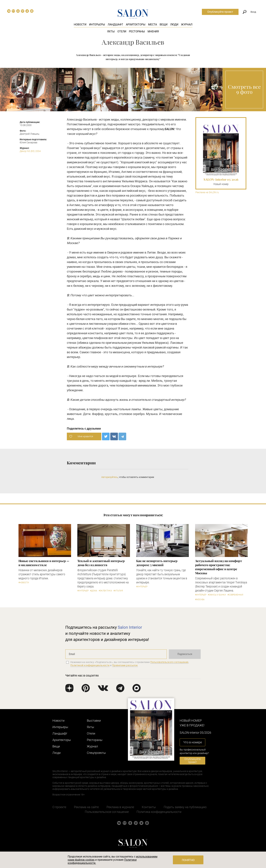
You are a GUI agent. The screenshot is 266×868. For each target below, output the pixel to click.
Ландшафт (115, 25)
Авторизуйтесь (110, 477)
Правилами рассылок (125, 665)
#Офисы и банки (217, 595)
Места (153, 25)
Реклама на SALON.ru (207, 192)
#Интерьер (83, 591)
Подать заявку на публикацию (185, 807)
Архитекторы (136, 25)
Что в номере (193, 742)
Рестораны (137, 31)
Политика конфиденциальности (159, 812)
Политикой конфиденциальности (90, 665)
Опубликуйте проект (220, 12)
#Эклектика (105, 591)
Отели (122, 31)
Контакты (149, 807)
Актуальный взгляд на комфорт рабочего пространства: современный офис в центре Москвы (219, 567)
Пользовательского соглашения (169, 662)
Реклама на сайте (86, 807)
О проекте (59, 807)
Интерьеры (97, 25)
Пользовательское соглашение (107, 812)
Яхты (111, 31)
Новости (80, 25)
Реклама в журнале (120, 807)
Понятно (188, 860)
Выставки (94, 721)
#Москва (200, 600)
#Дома (94, 591)
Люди (174, 25)
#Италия (118, 591)
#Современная (235, 595)
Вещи (164, 25)
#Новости (24, 583)
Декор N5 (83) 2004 (30, 151)
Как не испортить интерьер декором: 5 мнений (157, 563)
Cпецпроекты (96, 753)
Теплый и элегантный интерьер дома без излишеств (101, 563)
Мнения (153, 31)
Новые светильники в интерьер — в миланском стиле (44, 563)
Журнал (187, 25)
